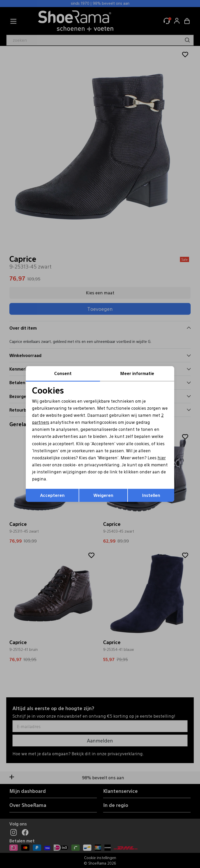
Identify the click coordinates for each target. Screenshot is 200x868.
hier (162, 458)
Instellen (151, 495)
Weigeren (103, 495)
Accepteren (52, 495)
